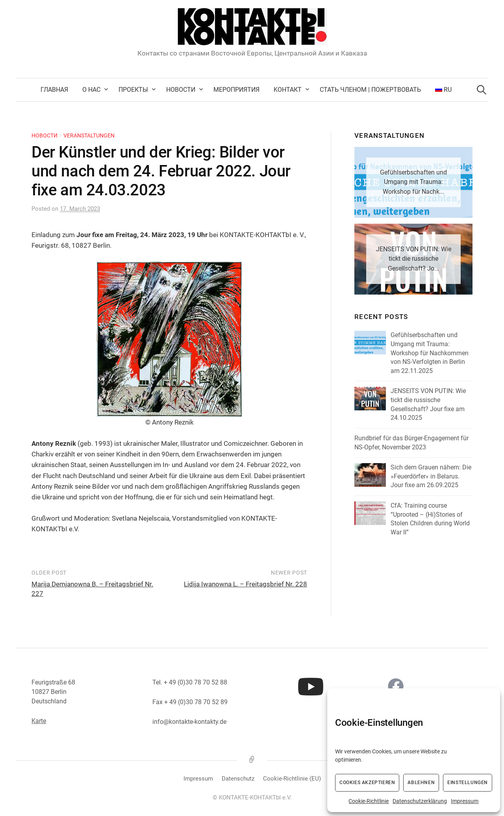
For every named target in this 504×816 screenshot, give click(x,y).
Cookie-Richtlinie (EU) (292, 779)
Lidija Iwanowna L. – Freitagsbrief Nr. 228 (246, 584)
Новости (181, 90)
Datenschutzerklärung (420, 801)
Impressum (465, 801)
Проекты (133, 90)
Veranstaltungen (89, 135)
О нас (91, 90)
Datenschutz (238, 779)
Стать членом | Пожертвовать (370, 90)
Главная (54, 90)
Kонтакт (288, 90)
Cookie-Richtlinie (369, 801)
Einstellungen (468, 783)
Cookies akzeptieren (367, 783)
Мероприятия (236, 90)
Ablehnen (421, 783)
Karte (39, 721)
